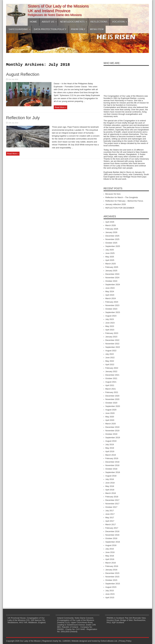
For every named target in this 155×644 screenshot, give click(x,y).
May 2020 (110, 417)
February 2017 (112, 528)
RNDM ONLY (78, 29)
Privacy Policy (125, 641)
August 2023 (111, 316)
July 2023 (110, 319)
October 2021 (111, 378)
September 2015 (113, 584)
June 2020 (110, 413)
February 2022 (112, 368)
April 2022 (110, 364)
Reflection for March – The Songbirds (122, 197)
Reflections (99, 22)
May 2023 (110, 326)
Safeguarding (19, 29)
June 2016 (110, 552)
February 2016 (112, 566)
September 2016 (113, 542)
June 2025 (110, 253)
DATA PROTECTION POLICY (50, 29)
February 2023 (112, 333)
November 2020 (112, 399)
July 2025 (110, 250)
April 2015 (110, 598)
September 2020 (113, 406)
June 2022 (110, 358)
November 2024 (112, 278)
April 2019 (110, 451)
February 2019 (112, 458)
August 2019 (111, 441)
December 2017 (112, 500)
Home (33, 22)
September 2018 (113, 472)
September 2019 (113, 438)
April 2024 (110, 295)
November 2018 (112, 465)
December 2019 (112, 427)
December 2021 (112, 375)
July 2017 (110, 511)
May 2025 (110, 257)
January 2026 (111, 232)
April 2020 (110, 420)
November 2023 (112, 305)
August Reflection (23, 75)
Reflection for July (23, 119)
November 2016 (112, 535)
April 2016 (110, 559)
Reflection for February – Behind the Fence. (124, 201)
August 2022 (111, 351)
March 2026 (111, 225)
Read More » (60, 108)
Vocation (119, 22)
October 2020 (111, 403)
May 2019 (110, 448)
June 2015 (110, 594)
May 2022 (110, 361)
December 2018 (112, 462)
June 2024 (110, 288)
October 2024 (111, 281)
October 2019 (111, 434)
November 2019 (112, 431)
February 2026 (112, 229)
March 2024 (111, 298)
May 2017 (110, 518)
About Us (49, 22)
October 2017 (111, 507)
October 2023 (111, 309)
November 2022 (112, 344)
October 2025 (111, 243)
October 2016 (111, 538)
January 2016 (111, 570)
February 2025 (112, 267)
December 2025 (112, 236)
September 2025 (113, 246)
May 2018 (110, 486)
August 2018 (111, 476)
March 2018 (111, 493)
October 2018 (111, 469)
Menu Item (97, 29)
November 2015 (112, 577)
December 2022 (112, 340)
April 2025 (110, 260)
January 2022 (111, 371)
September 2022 (113, 347)
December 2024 (112, 274)
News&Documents (74, 22)
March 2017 (111, 524)
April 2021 (110, 385)
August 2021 (111, 382)
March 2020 (111, 424)
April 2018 (110, 490)
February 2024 (112, 302)
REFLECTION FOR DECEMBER (120, 208)
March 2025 (111, 264)
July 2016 (110, 549)
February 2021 (112, 392)
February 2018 (112, 497)
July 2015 (110, 591)
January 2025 (111, 271)
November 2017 (112, 504)
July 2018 (110, 479)
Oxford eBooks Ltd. (109, 641)
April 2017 (110, 521)
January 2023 (111, 337)
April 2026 (110, 222)
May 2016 (110, 556)
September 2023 (113, 312)
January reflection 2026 (116, 204)
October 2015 (111, 580)
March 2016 (111, 563)
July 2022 (110, 354)
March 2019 (111, 455)
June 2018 (110, 483)
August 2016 (111, 545)
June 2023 (110, 323)
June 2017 (110, 514)
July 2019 (110, 444)
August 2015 (111, 587)
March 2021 (111, 389)
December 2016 (112, 531)
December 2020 (112, 396)
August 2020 (111, 410)
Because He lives (113, 194)
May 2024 (110, 291)
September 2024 (113, 285)
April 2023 (110, 330)
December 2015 (112, 573)
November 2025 (112, 239)
